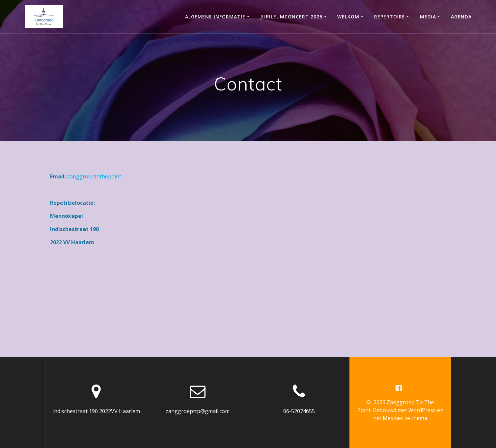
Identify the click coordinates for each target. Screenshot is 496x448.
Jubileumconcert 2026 (291, 17)
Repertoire (390, 17)
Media (428, 17)
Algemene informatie (215, 17)
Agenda (461, 17)
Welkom (348, 17)
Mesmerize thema (405, 418)
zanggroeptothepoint (94, 176)
